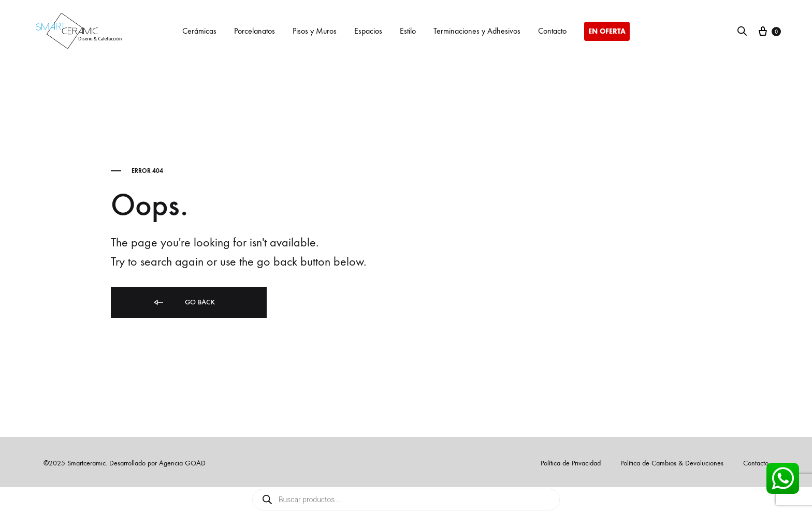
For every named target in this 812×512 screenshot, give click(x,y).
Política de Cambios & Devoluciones (672, 463)
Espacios (368, 31)
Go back (184, 303)
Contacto (552, 31)
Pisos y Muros (315, 31)
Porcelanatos (255, 31)
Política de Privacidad (571, 463)
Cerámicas (199, 31)
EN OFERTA (607, 31)
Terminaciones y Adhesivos (477, 31)
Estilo (408, 31)
